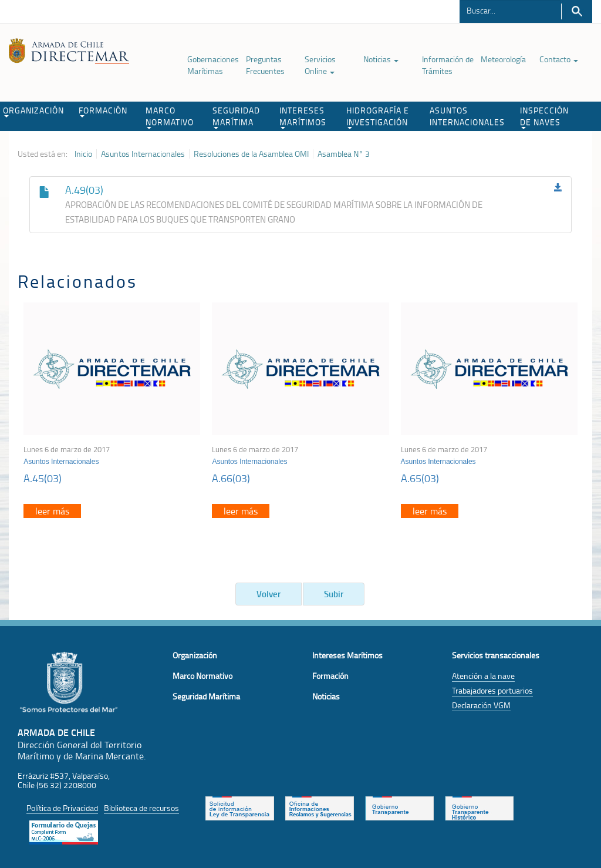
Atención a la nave (483, 676)
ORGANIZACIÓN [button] (33, 111)
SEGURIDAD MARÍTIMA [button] (236, 117)
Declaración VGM (481, 705)
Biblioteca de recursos (141, 808)
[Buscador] (510, 10)
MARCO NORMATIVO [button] (170, 117)
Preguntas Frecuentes (265, 65)
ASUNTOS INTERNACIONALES (467, 116)
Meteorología (503, 59)
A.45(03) (43, 478)
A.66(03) (231, 478)
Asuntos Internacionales (143, 154)
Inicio (83, 154)
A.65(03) (420, 478)
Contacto (559, 59)
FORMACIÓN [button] (103, 111)
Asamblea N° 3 (344, 154)
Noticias (381, 59)
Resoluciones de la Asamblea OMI (251, 154)
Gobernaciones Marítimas (213, 65)
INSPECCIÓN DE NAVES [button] (544, 117)
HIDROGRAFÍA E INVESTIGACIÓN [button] (378, 117)
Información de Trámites (448, 65)
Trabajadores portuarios (492, 690)
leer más (52, 511)
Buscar (577, 11)
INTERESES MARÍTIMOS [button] (303, 117)
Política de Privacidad (62, 808)
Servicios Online (320, 65)
